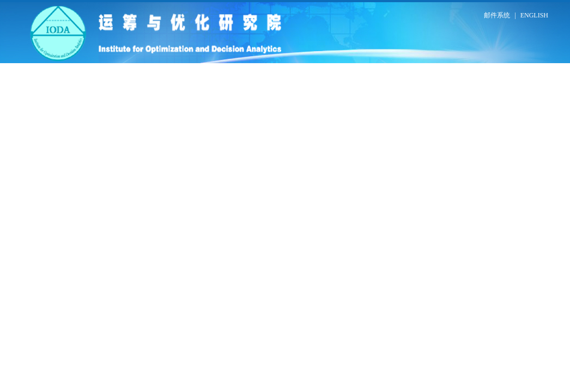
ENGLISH (534, 15)
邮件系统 (497, 15)
